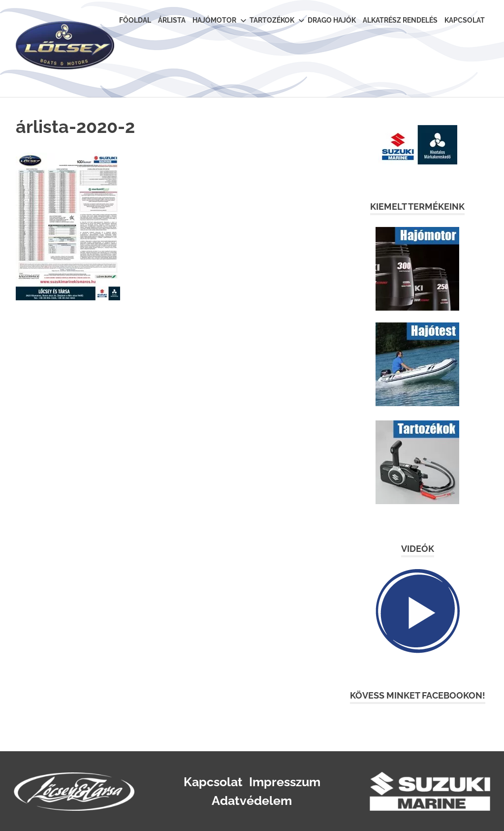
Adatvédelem (252, 800)
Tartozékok (277, 20)
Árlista (172, 20)
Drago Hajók (332, 20)
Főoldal (135, 20)
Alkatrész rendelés (400, 20)
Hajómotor (219, 20)
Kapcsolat (465, 20)
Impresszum (285, 782)
